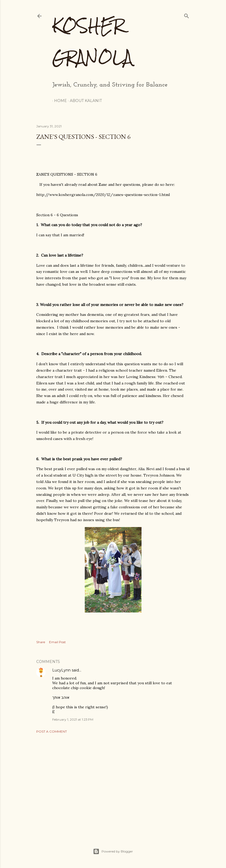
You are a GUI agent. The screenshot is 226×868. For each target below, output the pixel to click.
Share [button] (41, 642)
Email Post (57, 642)
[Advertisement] (113, 784)
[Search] (187, 15)
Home (59, 101)
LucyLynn (61, 670)
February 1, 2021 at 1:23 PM (73, 719)
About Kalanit (84, 101)
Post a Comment (52, 731)
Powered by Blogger (113, 851)
